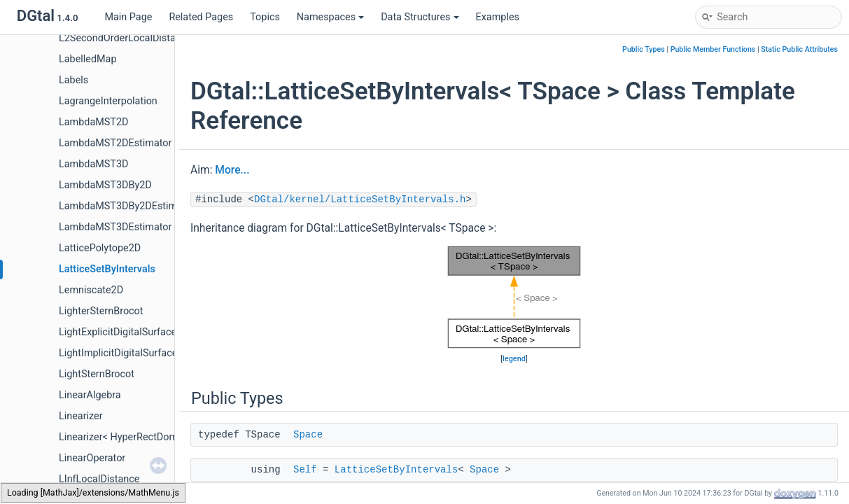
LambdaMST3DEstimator (115, 227)
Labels (73, 80)
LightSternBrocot (97, 374)
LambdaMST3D (93, 164)
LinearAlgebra (90, 395)
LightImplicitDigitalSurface (118, 353)
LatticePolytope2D (100, 248)
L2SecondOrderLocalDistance (125, 38)
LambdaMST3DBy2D (105, 185)
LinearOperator (92, 458)
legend (514, 359)
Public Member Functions (713, 49)
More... (232, 170)
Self (305, 470)
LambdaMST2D (93, 122)
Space (308, 435)
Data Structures (420, 17)
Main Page (128, 17)
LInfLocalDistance (99, 479)
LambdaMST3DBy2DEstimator (127, 206)
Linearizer (81, 416)
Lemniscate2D (91, 290)
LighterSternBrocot (101, 311)
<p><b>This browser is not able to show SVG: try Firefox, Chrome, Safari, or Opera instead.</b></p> (514, 297)
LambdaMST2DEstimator (115, 143)
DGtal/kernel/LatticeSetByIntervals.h (360, 199)
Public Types (644, 49)
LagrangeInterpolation (108, 101)
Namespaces (330, 17)
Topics (265, 17)
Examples (498, 17)
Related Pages (201, 17)
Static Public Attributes (799, 49)
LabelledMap (88, 59)
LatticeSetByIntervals (107, 269)
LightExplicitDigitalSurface (118, 332)
